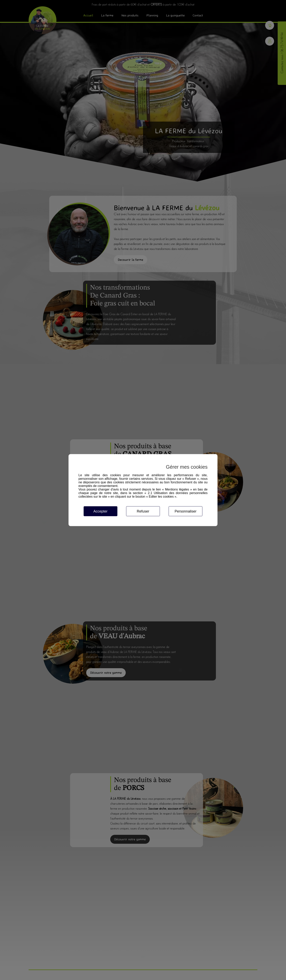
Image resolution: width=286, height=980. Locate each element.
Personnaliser (186, 511)
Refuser (143, 511)
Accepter (100, 511)
